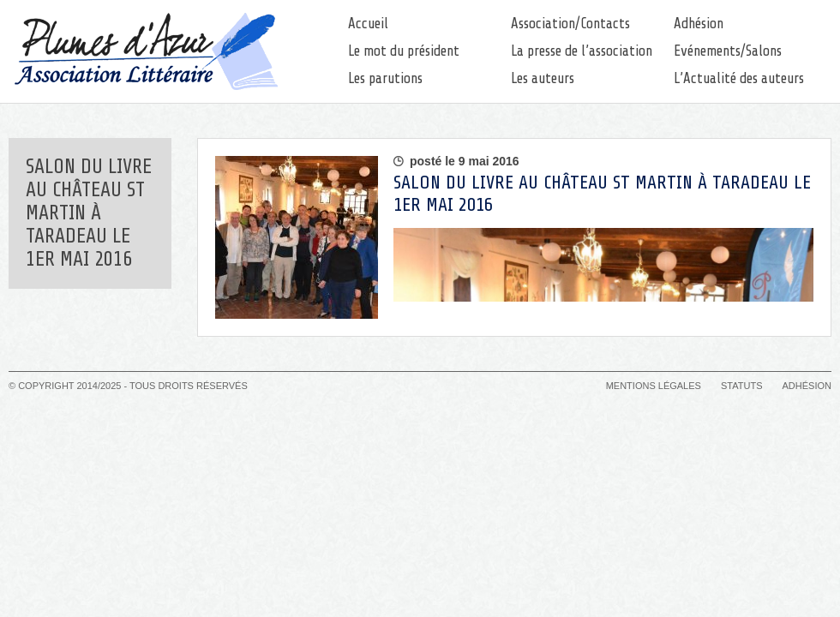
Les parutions (385, 78)
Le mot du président (404, 51)
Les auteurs (543, 78)
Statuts (741, 386)
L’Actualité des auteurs (739, 78)
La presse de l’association (582, 51)
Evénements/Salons (728, 51)
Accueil (368, 24)
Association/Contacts (570, 24)
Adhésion (699, 24)
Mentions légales (654, 386)
